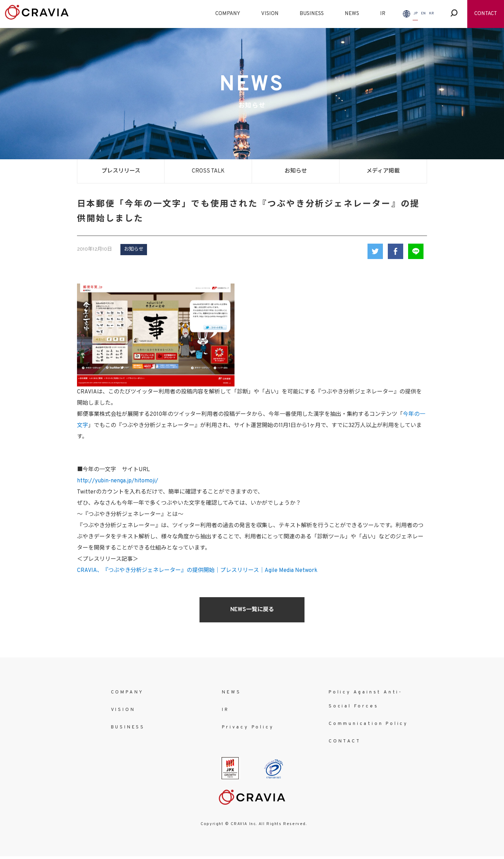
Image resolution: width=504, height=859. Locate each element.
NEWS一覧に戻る (252, 610)
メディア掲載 (383, 171)
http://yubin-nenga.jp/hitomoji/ (118, 481)
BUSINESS (312, 14)
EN (423, 13)
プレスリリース (121, 171)
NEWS (352, 14)
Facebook (395, 251)
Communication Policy (368, 724)
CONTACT (486, 14)
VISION (270, 14)
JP (415, 13)
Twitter (375, 251)
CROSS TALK (208, 171)
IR (383, 14)
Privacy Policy (248, 727)
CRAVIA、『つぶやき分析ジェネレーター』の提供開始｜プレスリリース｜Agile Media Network (197, 571)
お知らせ (296, 171)
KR (432, 13)
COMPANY (228, 14)
